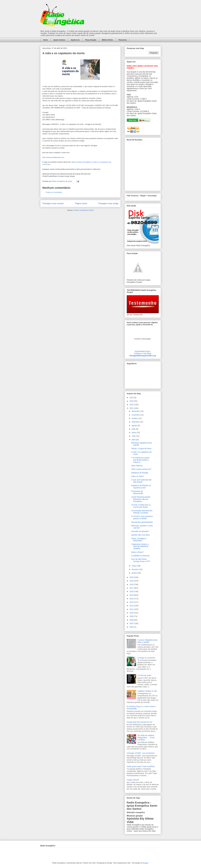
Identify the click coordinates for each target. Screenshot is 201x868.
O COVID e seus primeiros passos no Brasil (142, 517)
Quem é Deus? (137, 552)
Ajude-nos (75, 40)
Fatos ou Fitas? (137, 476)
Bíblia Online (107, 40)
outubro (135, 418)
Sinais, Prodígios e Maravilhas (139, 540)
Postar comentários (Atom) (84, 210)
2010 (132, 613)
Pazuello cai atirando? (140, 531)
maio (134, 436)
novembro (136, 415)
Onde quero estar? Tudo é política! (141, 766)
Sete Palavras (137, 466)
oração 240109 (133, 780)
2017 (132, 588)
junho (134, 433)
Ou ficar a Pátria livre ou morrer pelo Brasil (141, 506)
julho (134, 429)
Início (46, 40)
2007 (132, 623)
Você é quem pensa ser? (141, 469)
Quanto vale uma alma (140, 535)
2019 (132, 581)
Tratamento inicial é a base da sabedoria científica (140, 546)
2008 (132, 620)
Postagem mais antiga (108, 203)
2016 (132, 591)
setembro (136, 422)
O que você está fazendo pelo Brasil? (141, 481)
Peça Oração (91, 40)
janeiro (135, 573)
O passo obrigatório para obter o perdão (147, 641)
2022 (132, 405)
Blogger (145, 863)
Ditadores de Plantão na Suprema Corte (141, 487)
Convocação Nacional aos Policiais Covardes (142, 512)
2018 (132, 584)
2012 (132, 606)
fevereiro (135, 569)
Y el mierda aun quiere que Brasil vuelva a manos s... (140, 460)
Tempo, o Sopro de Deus (141, 448)
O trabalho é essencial (140, 556)
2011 (132, 609)
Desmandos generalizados (142, 522)
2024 (132, 398)
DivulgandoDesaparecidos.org (143, 356)
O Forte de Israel (144, 675)
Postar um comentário (54, 192)
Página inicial (81, 203)
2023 (132, 401)
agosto (135, 425)
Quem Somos (59, 40)
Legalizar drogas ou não (147, 691)
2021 (132, 408)
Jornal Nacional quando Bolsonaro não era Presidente (141, 499)
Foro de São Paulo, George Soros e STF (141, 560)
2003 (132, 627)
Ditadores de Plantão (140, 473)
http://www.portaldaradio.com (53, 157)
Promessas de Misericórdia (137, 492)
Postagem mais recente (53, 203)
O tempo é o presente (146, 658)
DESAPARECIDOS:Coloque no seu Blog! (143, 352)
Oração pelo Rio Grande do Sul (139, 722)
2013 (132, 602)
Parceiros (123, 40)
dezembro (136, 411)
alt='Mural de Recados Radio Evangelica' (143, 166)
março (134, 566)
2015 (132, 595)
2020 (132, 577)
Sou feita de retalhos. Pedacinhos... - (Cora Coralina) (146, 738)
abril (134, 440)
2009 (132, 616)
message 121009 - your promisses (141, 753)
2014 (132, 599)
